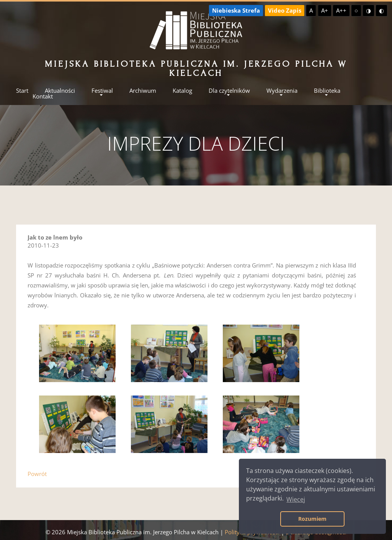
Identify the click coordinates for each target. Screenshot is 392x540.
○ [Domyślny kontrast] (356, 10)
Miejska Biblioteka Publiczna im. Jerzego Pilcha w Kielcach (196, 68)
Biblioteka (327, 91)
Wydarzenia (282, 91)
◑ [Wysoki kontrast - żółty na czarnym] (368, 10)
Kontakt (43, 96)
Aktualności (60, 91)
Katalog (182, 91)
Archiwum (143, 91)
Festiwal (102, 91)
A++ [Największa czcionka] (341, 10)
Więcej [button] (296, 499)
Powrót (37, 474)
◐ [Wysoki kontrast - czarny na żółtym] (381, 10)
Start (22, 91)
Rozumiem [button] (312, 519)
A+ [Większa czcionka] (325, 10)
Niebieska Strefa (236, 10)
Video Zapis (285, 10)
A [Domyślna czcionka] (311, 10)
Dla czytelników (229, 91)
